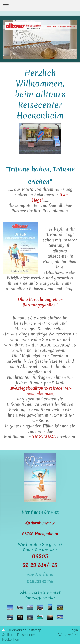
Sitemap (35, 630)
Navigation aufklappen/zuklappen (40, 6)
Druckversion (15, 630)
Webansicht (68, 635)
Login (74, 630)
